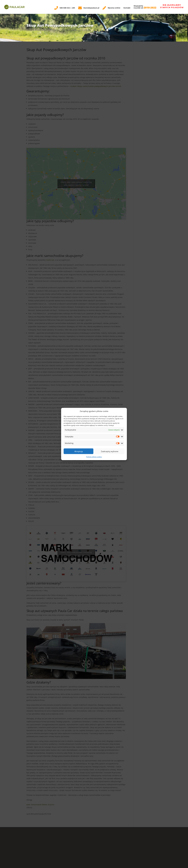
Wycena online (111, 8)
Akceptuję (79, 451)
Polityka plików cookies (94, 457)
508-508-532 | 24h (65, 8)
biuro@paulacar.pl (89, 8)
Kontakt (127, 8)
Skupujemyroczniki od (145, 7)
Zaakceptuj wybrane (110, 451)
